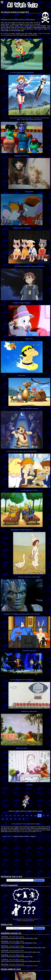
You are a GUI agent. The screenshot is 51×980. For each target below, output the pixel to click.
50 (35, 816)
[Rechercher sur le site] (20, 880)
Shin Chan (22, 375)
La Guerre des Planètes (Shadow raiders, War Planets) (22, 614)
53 (48, 816)
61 (11, 819)
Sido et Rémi (29, 192)
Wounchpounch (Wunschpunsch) (22, 530)
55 (7, 819)
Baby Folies (29, 339)
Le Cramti (29, 785)
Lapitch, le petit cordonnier (22, 228)
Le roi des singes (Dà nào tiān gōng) (22, 72)
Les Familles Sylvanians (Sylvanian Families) (29, 266)
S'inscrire (39, 928)
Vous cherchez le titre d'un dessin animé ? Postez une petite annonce (25, 904)
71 (15, 819)
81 (19, 819)
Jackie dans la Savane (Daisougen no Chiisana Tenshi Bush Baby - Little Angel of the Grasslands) (29, 119)
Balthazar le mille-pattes (29, 711)
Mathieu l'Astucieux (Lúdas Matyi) (29, 577)
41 (19, 816)
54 (3, 819)
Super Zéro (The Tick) (29, 651)
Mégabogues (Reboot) (22, 156)
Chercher (39, 880)
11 (6, 816)
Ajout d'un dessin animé (17, 937)
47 (23, 816)
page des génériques (23, 831)
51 (40, 816)
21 (10, 816)
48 (27, 816)
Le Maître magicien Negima (22, 303)
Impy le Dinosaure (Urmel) (29, 409)
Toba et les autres (22, 748)
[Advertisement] (25, 859)
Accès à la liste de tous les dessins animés (26, 824)
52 (44, 816)
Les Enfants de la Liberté (29, 490)
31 (15, 816)
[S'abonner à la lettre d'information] (20, 928)
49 (31, 816)
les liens (39, 831)
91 (24, 819)
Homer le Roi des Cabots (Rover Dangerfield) (22, 451)
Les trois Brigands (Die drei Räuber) (22, 680)
